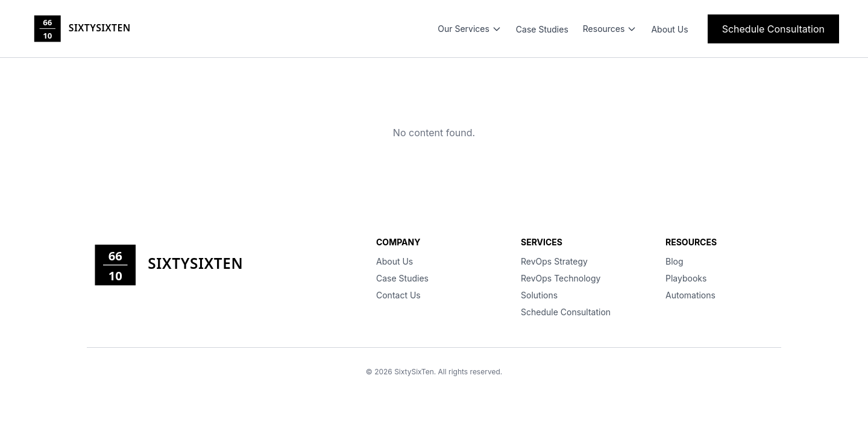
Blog (675, 261)
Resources (610, 29)
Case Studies (542, 29)
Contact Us (398, 295)
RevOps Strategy (554, 261)
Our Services (470, 29)
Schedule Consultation (773, 29)
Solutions (539, 295)
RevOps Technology (561, 278)
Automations (690, 295)
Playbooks (686, 278)
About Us (669, 29)
